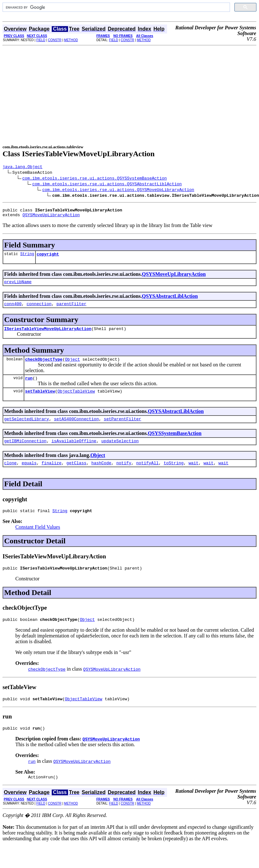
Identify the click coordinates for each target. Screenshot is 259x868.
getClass (76, 475)
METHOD (71, 40)
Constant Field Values (38, 540)
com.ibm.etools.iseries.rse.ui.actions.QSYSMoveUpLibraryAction (118, 190)
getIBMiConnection (25, 452)
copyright (48, 258)
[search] (116, 7)
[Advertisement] (130, 93)
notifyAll (148, 475)
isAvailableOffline (74, 452)
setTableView (40, 401)
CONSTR (55, 40)
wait (193, 475)
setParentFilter (122, 429)
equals (29, 475)
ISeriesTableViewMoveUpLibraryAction (48, 335)
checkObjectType (44, 367)
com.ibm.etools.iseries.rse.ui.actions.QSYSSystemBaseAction (95, 179)
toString (173, 475)
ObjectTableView (76, 401)
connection (39, 309)
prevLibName (18, 286)
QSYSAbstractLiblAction (170, 301)
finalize (51, 475)
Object (72, 367)
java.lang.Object (23, 167)
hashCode (101, 475)
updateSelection (120, 452)
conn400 (13, 309)
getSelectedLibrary (27, 429)
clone (10, 475)
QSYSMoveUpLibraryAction (51, 217)
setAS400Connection (76, 429)
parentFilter (72, 309)
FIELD (41, 40)
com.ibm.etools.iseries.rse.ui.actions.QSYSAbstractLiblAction (107, 185)
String (27, 257)
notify (124, 475)
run (29, 386)
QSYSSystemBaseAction (175, 444)
